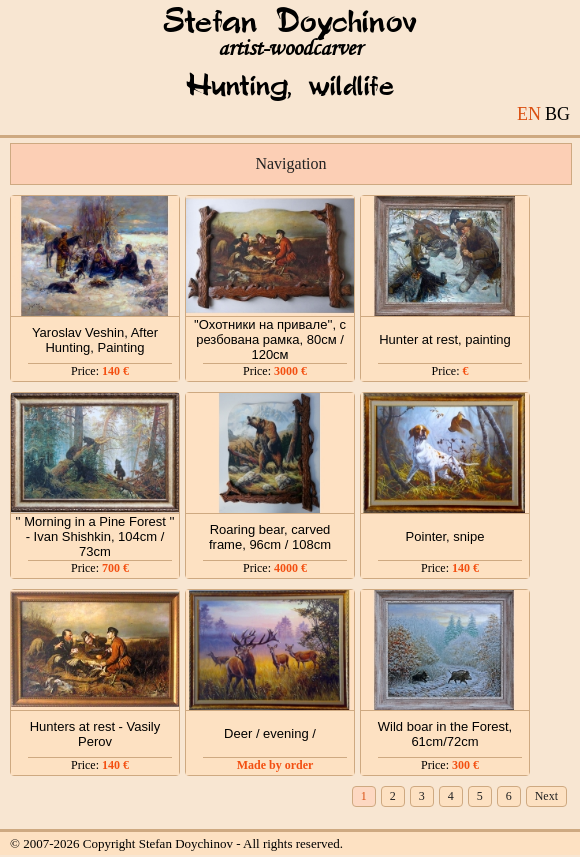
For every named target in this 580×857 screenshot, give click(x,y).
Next (546, 796)
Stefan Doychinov (290, 23)
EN (529, 114)
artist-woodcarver (290, 48)
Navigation (290, 163)
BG (557, 114)
